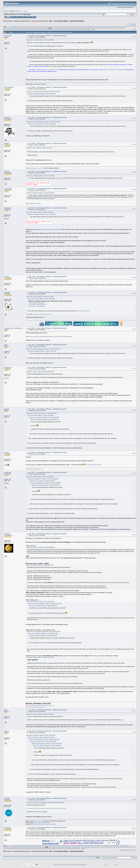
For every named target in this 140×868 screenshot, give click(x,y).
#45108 (134, 277)
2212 (32, 27)
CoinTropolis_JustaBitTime (13, 328)
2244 (11, 28)
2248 (24, 28)
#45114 (134, 453)
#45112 (134, 368)
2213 (35, 27)
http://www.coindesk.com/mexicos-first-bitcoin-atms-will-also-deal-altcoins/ (49, 337)
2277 (117, 28)
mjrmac (7, 409)
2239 (118, 27)
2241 (125, 27)
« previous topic (124, 850)
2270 (95, 28)
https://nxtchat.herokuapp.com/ (42, 823)
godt (6, 345)
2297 (59, 30)
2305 (85, 30)
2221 (61, 27)
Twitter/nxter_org (38, 469)
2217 (48, 27)
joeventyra (8, 36)
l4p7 (6, 710)
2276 (114, 28)
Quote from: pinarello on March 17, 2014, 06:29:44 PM (44, 420)
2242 (5, 28)
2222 (64, 27)
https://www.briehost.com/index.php (42, 314)
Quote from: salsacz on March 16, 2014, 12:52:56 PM (41, 299)
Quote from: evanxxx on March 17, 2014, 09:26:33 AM (43, 636)
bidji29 (7, 143)
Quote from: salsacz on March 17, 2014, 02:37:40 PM (40, 297)
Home (8, 17)
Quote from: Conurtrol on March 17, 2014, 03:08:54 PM (41, 547)
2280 (5, 30)
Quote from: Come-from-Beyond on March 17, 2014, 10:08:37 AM (45, 604)
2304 (81, 30)
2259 (60, 28)
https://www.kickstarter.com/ (50, 70)
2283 (14, 30)
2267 (85, 28)
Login (23, 17)
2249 (27, 28)
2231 (93, 27)
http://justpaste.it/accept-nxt (36, 303)
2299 (66, 30)
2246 (17, 28)
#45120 (134, 828)
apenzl (6, 452)
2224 (70, 27)
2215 (41, 27)
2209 (22, 27)
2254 (43, 28)
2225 (73, 27)
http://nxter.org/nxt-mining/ (93, 465)
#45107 (134, 209)
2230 (89, 27)
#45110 (134, 329)
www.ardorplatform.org (49, 705)
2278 (121, 28)
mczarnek (8, 827)
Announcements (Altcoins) (40, 21)
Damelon (7, 798)
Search (18, 17)
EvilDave (7, 534)
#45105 (134, 172)
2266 (82, 28)
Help (13, 17)
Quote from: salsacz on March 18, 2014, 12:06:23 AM (40, 372)
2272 (101, 28)
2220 (57, 27)
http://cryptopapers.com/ (84, 311)
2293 (46, 30)
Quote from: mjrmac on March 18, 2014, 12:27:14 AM (40, 477)
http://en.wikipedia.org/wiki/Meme (50, 229)
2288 (30, 30)
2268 (89, 28)
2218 (51, 27)
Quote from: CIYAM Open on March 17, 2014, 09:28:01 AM (43, 634)
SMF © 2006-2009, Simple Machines (77, 865)
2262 (69, 28)
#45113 (134, 410)
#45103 (134, 118)
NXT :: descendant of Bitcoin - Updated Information (66, 21)
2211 (29, 27)
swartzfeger (8, 189)
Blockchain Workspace (38, 824)
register (26, 11)
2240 (121, 27)
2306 (88, 30)
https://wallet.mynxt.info (33, 203)
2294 (50, 30)
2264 (76, 28)
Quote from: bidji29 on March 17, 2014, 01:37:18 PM (40, 565)
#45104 (134, 144)
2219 (54, 27)
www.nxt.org (38, 705)
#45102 (134, 88)
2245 (14, 28)
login (21, 11)
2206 (13, 27)
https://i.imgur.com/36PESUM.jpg (37, 304)
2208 (19, 27)
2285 (21, 30)
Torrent (28, 14)
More (33, 17)
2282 (11, 30)
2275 (111, 28)
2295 (53, 30)
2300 (69, 30)
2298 (62, 30)
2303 (78, 30)
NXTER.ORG (29, 469)
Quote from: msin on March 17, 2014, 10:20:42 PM (41, 415)
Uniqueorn (8, 208)
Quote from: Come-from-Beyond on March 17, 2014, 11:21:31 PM (43, 92)
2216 (45, 27)
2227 (80, 27)
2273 (105, 28)
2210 (25, 27)
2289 (33, 30)
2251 (33, 28)
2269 (92, 28)
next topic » (133, 850)
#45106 (134, 189)
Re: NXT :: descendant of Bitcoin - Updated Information (48, 36)
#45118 (134, 732)
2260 (63, 28)
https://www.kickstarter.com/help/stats (114, 70)
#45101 (134, 37)
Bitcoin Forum (8, 21)
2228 (83, 27)
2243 (8, 28)
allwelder (7, 292)
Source (58, 841)
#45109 (134, 293)
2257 (53, 28)
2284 (17, 30)
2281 (8, 30)
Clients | (55, 841)
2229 (86, 27)
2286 (24, 30)
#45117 (134, 711)
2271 (98, 28)
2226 (77, 27)
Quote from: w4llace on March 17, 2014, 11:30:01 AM (40, 657)
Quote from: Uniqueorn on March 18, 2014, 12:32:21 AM (41, 735)
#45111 (134, 346)
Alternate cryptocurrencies (22, 21)
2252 (37, 28)
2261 (66, 28)
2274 (108, 28)
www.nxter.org (29, 707)
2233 (99, 27)
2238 (115, 27)
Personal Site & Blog (50, 824)
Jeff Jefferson (9, 87)
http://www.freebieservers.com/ (34, 168)
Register (28, 17)
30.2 (25, 14)
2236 (109, 27)
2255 (46, 28)
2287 (27, 30)
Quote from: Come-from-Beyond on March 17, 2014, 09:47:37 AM (43, 632)
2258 (57, 28)
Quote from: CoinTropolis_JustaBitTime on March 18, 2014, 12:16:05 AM (45, 803)
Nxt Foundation (38, 821)
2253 (40, 28)
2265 (79, 28)
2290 (37, 30)
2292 (43, 30)
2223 (67, 27)
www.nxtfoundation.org (40, 707)
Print (134, 29)
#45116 (134, 535)
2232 (96, 27)
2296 (56, 30)
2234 (102, 27)
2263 (73, 28)
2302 (75, 30)
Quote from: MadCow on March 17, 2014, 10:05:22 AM (43, 606)
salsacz (7, 171)
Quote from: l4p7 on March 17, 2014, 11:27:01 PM (39, 148)
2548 (93, 30)
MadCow (7, 117)
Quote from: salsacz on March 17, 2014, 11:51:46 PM (40, 212)
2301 (72, 30)
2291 (40, 30)
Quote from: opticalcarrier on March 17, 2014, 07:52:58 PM (44, 417)
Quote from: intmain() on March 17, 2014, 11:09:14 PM (40, 40)
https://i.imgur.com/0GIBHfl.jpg (37, 306)
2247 (21, 28)
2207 (16, 27)
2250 (30, 28)
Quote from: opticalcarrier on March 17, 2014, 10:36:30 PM (42, 413)
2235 (105, 27)
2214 (38, 27)
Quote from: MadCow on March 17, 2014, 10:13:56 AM (40, 602)
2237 (112, 27)
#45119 (134, 799)
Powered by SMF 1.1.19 (60, 865)
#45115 (134, 473)
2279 (124, 28)
